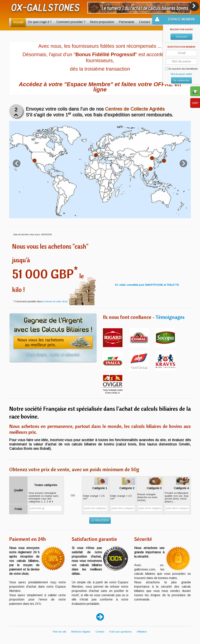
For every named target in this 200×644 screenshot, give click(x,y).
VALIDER (100, 520)
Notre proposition (102, 22)
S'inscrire (182, 37)
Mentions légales (81, 632)
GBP (195, 103)
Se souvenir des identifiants (181, 69)
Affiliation (142, 632)
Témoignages (170, 317)
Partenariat (127, 22)
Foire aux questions (120, 632)
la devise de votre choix (55, 302)
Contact (145, 22)
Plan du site (59, 632)
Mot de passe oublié (181, 74)
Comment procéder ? (71, 22)
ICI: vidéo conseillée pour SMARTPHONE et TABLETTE (147, 285)
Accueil (18, 22)
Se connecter (181, 80)
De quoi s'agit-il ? (40, 22)
